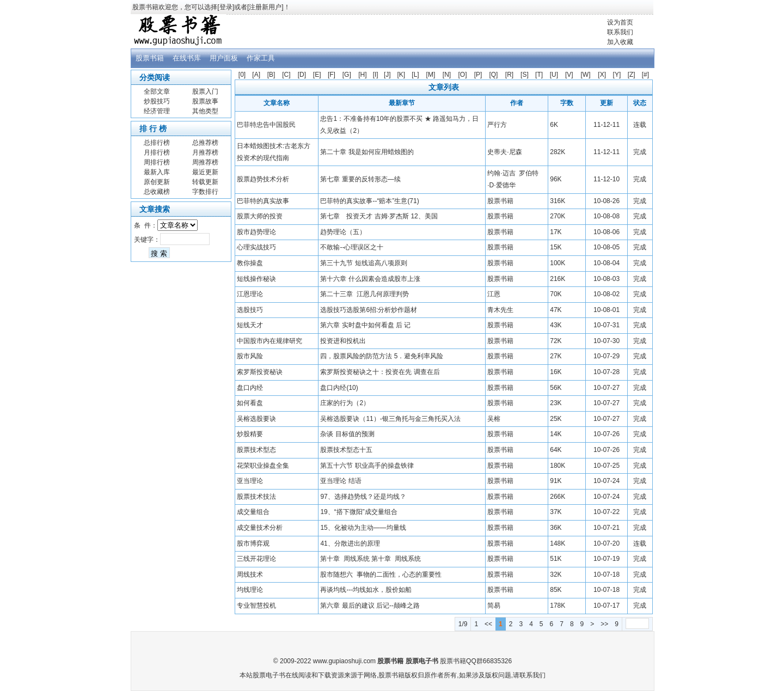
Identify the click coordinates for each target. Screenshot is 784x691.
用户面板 (224, 58)
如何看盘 (250, 403)
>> (604, 624)
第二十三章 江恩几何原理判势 (365, 294)
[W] (585, 75)
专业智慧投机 (256, 606)
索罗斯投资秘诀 (260, 372)
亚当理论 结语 (341, 481)
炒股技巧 (157, 101)
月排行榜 (157, 152)
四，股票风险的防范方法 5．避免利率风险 (382, 356)
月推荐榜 (205, 152)
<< (488, 624)
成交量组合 (253, 512)
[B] (271, 75)
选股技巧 (250, 310)
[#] (645, 75)
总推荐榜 (205, 143)
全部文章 (157, 91)
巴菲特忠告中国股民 (266, 125)
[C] (286, 75)
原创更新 (157, 182)
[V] (569, 75)
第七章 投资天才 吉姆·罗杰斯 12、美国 (379, 216)
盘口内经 (250, 388)
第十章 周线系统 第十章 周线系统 (370, 559)
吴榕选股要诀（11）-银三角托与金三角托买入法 (390, 419)
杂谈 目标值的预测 (347, 434)
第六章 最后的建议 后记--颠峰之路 (370, 606)
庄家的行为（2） (345, 403)
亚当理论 (250, 481)
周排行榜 (157, 162)
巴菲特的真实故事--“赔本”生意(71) (369, 201)
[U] (554, 75)
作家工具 (261, 58)
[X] (602, 75)
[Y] (617, 75)
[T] (539, 75)
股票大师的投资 (260, 216)
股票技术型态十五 (346, 450)
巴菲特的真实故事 (263, 201)
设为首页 (620, 22)
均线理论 (250, 590)
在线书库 (187, 58)
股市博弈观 (253, 543)
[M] (431, 75)
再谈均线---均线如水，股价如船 (366, 590)
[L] (415, 75)
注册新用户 (265, 7)
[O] (463, 75)
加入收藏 (620, 42)
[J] (387, 75)
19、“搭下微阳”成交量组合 (359, 512)
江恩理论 (250, 294)
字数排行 (205, 192)
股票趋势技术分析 (263, 179)
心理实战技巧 (256, 247)
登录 (226, 7)
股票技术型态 (256, 450)
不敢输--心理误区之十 (352, 247)
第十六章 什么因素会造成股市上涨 (370, 279)
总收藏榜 (157, 192)
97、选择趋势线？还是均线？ (363, 497)
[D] (302, 75)
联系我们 (620, 32)
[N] (447, 75)
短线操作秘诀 (256, 279)
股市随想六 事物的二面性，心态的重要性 (381, 574)
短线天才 (250, 325)
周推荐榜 (205, 162)
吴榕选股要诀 (256, 419)
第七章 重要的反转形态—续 (360, 179)
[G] (347, 75)
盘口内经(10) (339, 388)
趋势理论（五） (343, 232)
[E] (317, 75)
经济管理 (157, 111)
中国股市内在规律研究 (269, 341)
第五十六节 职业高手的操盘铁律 (367, 466)
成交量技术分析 (260, 528)
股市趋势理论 (256, 232)
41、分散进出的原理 (350, 543)
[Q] (493, 75)
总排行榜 (157, 143)
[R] (509, 75)
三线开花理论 (256, 559)
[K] (402, 75)
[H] (362, 75)
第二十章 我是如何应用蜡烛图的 (367, 152)
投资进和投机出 (343, 341)
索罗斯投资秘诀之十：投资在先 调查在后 (380, 372)
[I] (376, 75)
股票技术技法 (256, 497)
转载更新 (205, 182)
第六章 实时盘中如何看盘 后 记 (365, 325)
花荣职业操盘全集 (263, 466)
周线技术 (250, 574)
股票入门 (205, 91)
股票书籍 (150, 58)
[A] (256, 75)
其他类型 (205, 111)
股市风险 (250, 356)
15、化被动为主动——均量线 (363, 528)
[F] (332, 75)
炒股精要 (250, 434)
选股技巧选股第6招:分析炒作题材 (369, 310)
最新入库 (157, 172)
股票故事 (205, 101)
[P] (478, 75)
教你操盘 (250, 263)
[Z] (632, 75)
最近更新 (205, 172)
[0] (242, 75)
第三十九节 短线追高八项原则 (363, 263)
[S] (525, 75)
